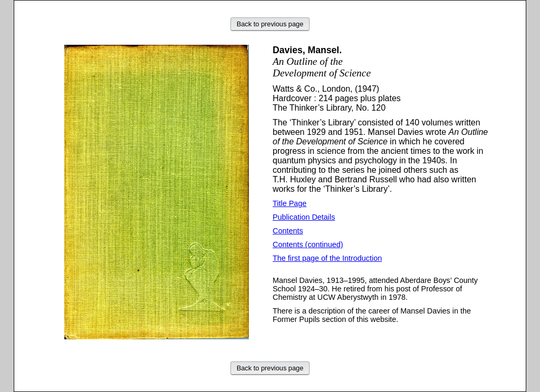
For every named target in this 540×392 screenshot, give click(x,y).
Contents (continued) (308, 244)
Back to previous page (270, 24)
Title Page (290, 203)
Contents (288, 231)
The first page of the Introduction (327, 258)
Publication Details (304, 217)
